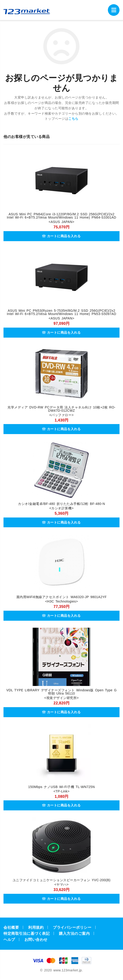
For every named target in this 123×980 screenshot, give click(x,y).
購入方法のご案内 (74, 934)
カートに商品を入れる (61, 236)
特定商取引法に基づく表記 (27, 934)
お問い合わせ (36, 940)
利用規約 (36, 927)
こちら (73, 119)
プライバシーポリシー (72, 927)
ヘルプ (9, 940)
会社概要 (11, 927)
